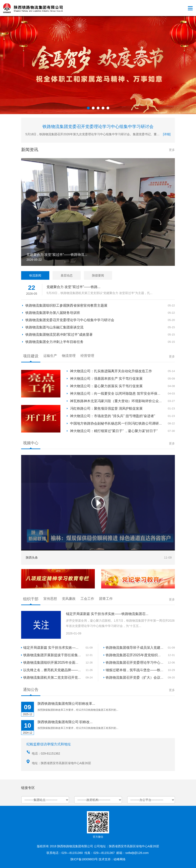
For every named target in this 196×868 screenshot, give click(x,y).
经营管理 (87, 356)
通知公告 (31, 690)
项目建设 (31, 356)
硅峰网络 (120, 859)
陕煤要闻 (98, 275)
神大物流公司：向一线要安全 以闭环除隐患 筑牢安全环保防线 (117, 394)
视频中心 (31, 443)
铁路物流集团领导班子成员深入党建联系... (138, 648)
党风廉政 (69, 599)
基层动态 (67, 275)
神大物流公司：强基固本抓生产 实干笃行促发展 (106, 379)
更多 (172, 150)
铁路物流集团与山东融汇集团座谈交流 (54, 327)
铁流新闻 (35, 275)
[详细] (167, 134)
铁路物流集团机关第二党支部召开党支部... (55, 677)
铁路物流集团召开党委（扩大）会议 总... (137, 677)
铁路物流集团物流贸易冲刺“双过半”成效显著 (59, 335)
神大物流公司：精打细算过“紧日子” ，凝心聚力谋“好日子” (114, 431)
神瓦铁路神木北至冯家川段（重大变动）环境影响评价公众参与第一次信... (126, 401)
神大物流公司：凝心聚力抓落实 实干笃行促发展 (106, 386)
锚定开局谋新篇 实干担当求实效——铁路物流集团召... (107, 614)
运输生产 (50, 356)
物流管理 (69, 356)
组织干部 (31, 599)
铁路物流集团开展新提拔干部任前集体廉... (55, 655)
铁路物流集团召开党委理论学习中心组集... (138, 663)
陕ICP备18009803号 (84, 859)
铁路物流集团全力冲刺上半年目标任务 (54, 342)
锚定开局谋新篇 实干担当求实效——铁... (54, 648)
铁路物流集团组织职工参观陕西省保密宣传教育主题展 (66, 305)
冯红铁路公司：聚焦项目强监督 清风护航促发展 (106, 408)
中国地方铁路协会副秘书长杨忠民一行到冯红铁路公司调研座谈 (118, 423)
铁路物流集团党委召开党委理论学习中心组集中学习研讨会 (98, 127)
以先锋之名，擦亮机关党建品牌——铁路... (55, 670)
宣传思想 (50, 599)
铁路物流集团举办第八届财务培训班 (53, 313)
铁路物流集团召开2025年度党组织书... (135, 655)
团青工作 (106, 599)
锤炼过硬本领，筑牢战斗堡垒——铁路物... (138, 670)
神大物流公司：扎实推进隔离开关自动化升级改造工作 (111, 371)
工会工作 (87, 599)
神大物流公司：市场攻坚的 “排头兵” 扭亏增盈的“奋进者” (113, 416)
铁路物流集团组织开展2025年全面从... (52, 663)
